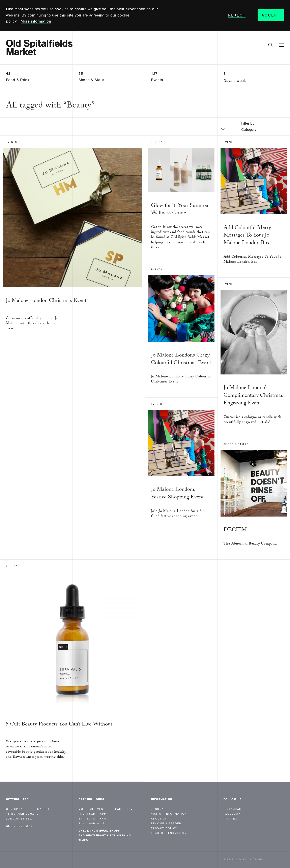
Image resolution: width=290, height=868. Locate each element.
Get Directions (20, 826)
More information (36, 21)
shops (115, 831)
